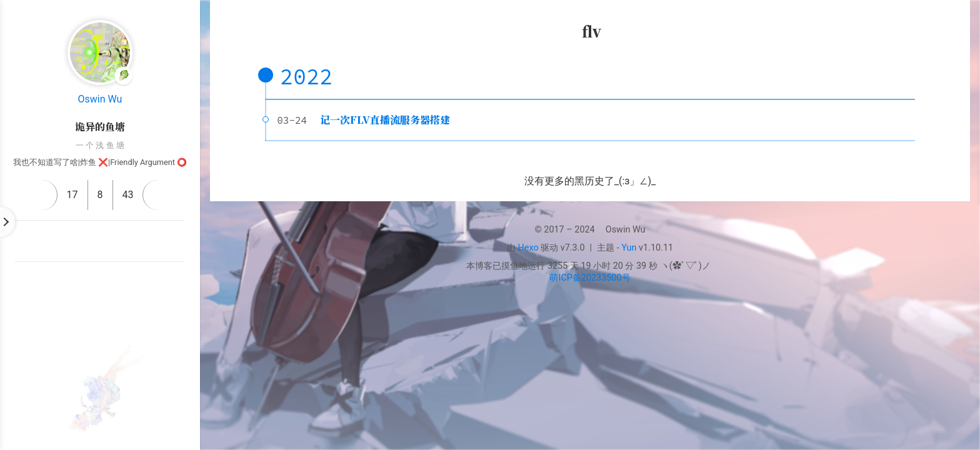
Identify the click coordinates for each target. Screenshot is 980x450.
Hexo (528, 248)
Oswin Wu (100, 99)
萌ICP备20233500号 (590, 278)
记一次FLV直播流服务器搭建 (385, 120)
